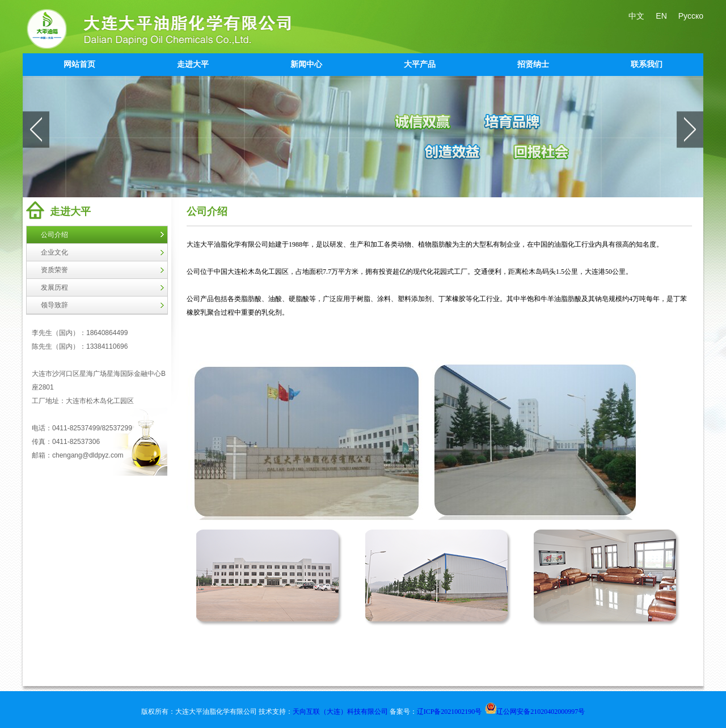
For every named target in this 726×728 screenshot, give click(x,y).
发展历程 (54, 287)
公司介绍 (54, 235)
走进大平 (193, 64)
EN (661, 16)
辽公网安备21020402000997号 (535, 712)
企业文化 (54, 252)
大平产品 (420, 64)
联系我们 (647, 64)
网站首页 (79, 64)
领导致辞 (54, 305)
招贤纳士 (533, 64)
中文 (636, 16)
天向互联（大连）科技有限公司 (341, 712)
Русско (691, 16)
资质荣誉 (54, 270)
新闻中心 (306, 64)
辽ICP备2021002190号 (449, 712)
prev (36, 129)
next (690, 129)
